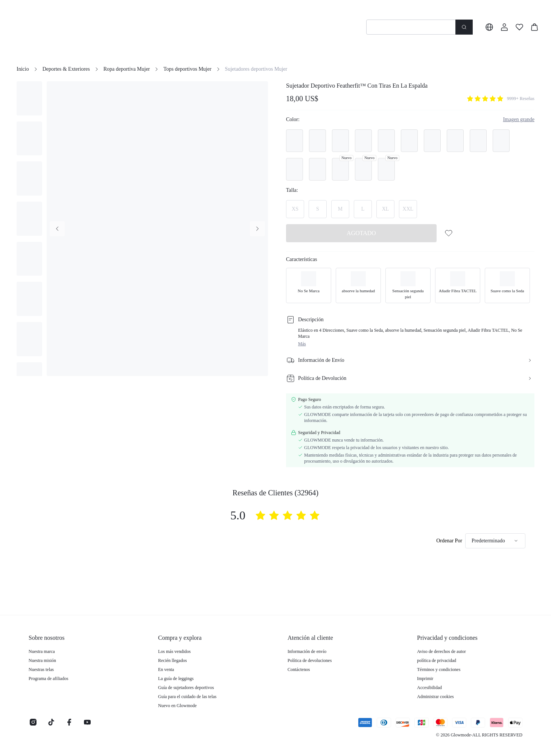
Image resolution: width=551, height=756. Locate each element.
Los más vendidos (174, 651)
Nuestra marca (42, 651)
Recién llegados (172, 660)
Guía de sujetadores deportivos (186, 688)
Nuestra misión (42, 660)
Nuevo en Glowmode (177, 706)
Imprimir (425, 679)
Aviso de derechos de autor (441, 651)
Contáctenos (299, 669)
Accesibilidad (429, 688)
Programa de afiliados (48, 679)
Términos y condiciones (439, 669)
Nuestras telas (41, 669)
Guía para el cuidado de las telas (187, 697)
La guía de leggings (176, 679)
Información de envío (307, 651)
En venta (166, 669)
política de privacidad (437, 660)
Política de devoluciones (310, 660)
